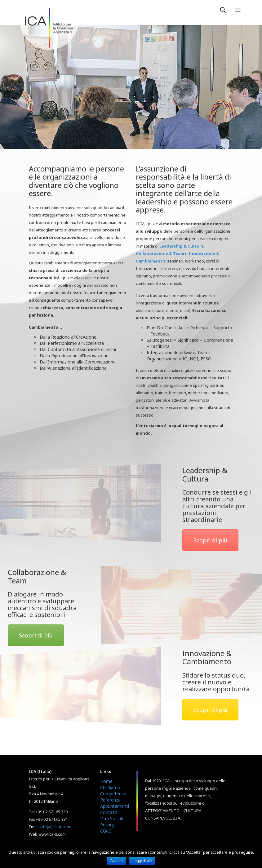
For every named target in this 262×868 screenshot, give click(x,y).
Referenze (110, 800)
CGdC (106, 831)
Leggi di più (142, 861)
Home (106, 781)
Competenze (113, 794)
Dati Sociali (111, 818)
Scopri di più (210, 540)
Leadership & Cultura (182, 246)
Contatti (109, 812)
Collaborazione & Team (160, 254)
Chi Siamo (110, 787)
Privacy (107, 825)
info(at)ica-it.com (55, 827)
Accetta (117, 861)
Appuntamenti (115, 806)
